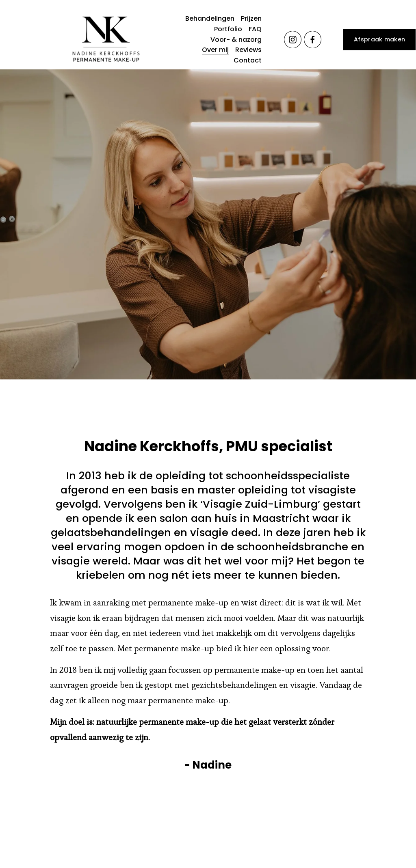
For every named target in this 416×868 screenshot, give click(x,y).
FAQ (255, 29)
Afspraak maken (379, 39)
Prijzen (251, 18)
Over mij (215, 50)
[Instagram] (293, 40)
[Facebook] (313, 40)
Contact (248, 60)
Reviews (248, 50)
